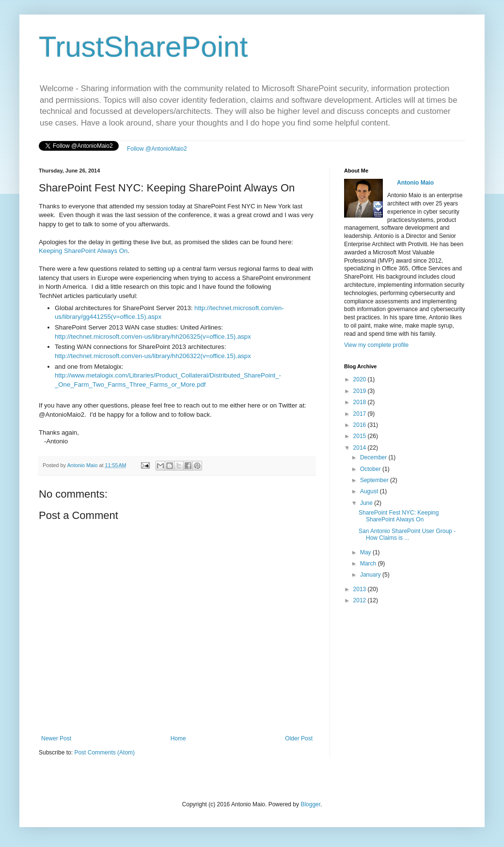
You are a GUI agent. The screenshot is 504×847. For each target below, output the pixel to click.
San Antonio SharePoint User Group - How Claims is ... (407, 534)
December (374, 457)
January (371, 575)
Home (178, 738)
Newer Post (56, 738)
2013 (361, 589)
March (369, 564)
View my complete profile (376, 345)
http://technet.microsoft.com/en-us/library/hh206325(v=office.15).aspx (153, 337)
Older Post (299, 738)
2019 (361, 391)
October (371, 469)
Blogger (310, 804)
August (370, 491)
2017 (361, 414)
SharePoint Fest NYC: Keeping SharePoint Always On (399, 516)
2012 (361, 600)
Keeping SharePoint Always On (83, 251)
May (366, 552)
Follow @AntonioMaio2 (157, 149)
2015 (361, 436)
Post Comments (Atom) (104, 753)
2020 (361, 379)
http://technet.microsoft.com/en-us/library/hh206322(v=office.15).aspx (153, 356)
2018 (361, 402)
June (367, 503)
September (375, 480)
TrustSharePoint (143, 47)
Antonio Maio (83, 465)
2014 (361, 448)
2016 (361, 425)
